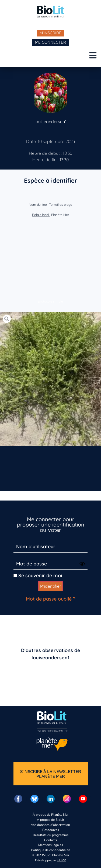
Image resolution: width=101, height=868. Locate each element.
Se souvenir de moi (38, 575)
